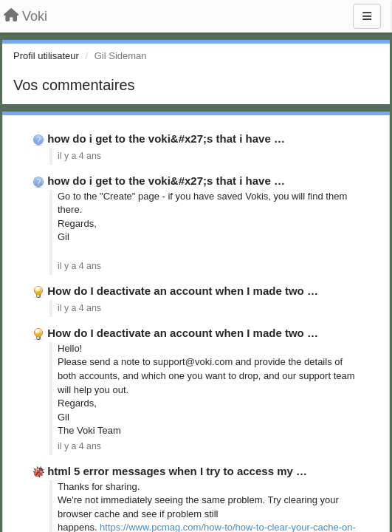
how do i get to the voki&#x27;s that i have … (166, 139)
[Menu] (367, 16)
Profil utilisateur (46, 56)
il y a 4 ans (79, 156)
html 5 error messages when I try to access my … (177, 471)
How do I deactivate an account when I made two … (183, 291)
